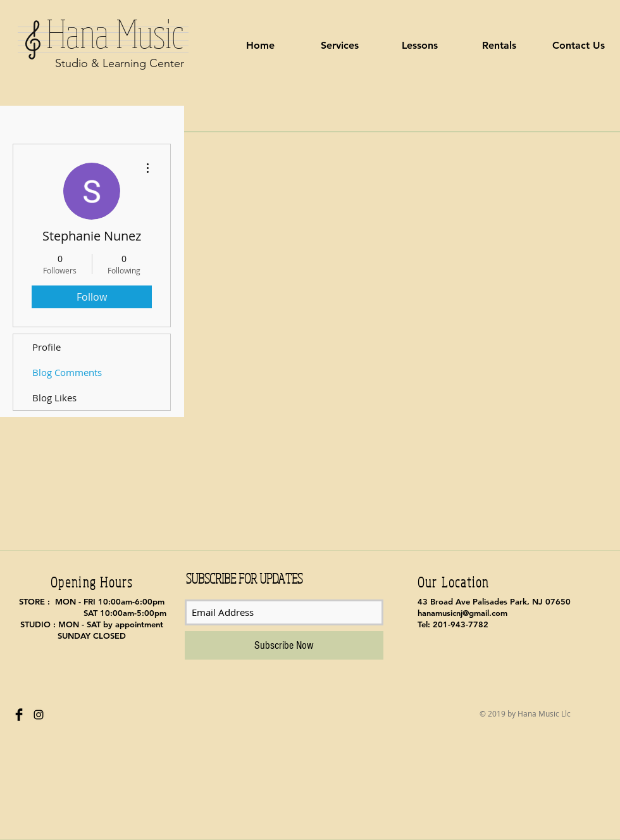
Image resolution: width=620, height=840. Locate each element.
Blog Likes (54, 398)
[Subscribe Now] (284, 645)
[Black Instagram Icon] (39, 715)
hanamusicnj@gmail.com (462, 613)
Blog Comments (67, 372)
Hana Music (104, 33)
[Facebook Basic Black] (19, 715)
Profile (46, 347)
